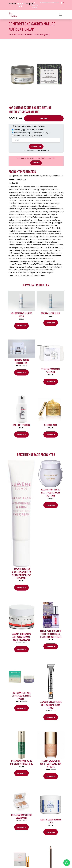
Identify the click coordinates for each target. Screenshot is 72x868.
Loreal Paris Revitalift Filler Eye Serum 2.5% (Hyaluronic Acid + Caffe (51, 634)
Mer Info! (44, 118)
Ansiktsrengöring (42, 34)
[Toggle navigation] (61, 15)
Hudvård (29, 34)
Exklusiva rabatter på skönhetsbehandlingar (32, 133)
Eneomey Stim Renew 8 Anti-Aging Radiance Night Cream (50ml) (21, 637)
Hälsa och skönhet (26, 176)
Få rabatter (36, 147)
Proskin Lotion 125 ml (51, 313)
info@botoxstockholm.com (49, 3)
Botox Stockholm (16, 34)
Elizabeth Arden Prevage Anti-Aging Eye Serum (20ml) (51, 705)
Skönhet (60, 176)
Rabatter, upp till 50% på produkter (28, 130)
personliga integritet (32, 150)
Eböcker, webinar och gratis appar (28, 135)
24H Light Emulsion (21, 425)
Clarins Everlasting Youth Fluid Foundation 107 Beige (51, 764)
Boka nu (36, 163)
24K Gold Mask (51, 425)
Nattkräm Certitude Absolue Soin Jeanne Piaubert (21, 696)
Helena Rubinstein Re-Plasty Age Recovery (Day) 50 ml (51, 493)
